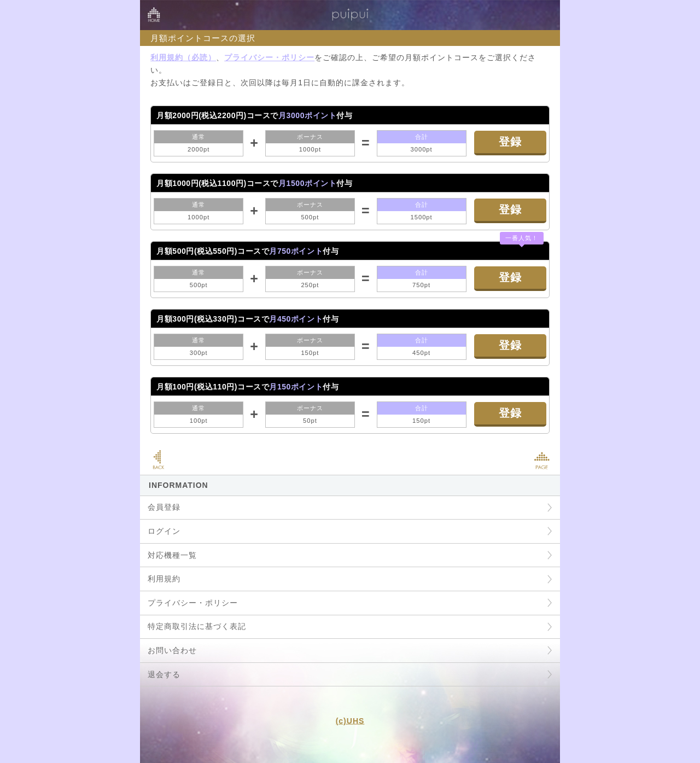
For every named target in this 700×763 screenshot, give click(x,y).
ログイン (164, 531)
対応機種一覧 (172, 555)
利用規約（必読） (183, 57)
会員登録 (164, 507)
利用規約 (164, 579)
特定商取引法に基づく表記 (197, 626)
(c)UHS (350, 721)
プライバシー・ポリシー (269, 57)
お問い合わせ (172, 650)
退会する (164, 674)
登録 (510, 142)
